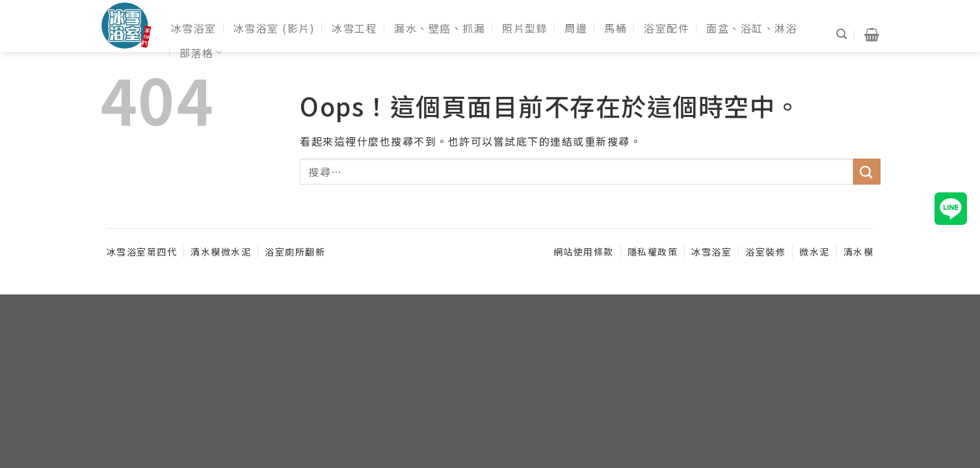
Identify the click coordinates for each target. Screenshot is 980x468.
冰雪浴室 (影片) (274, 28)
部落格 (201, 53)
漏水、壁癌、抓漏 (440, 28)
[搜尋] (842, 34)
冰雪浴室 (194, 28)
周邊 (576, 28)
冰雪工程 (354, 28)
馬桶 (616, 28)
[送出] (867, 172)
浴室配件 (667, 28)
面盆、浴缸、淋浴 (752, 28)
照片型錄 (525, 28)
